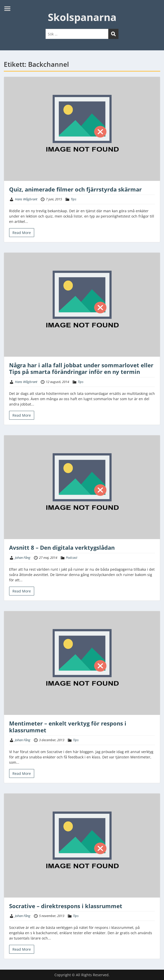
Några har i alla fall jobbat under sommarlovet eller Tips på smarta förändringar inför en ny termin (81, 368)
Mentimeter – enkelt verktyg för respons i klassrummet (68, 727)
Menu (9, 9)
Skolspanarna (82, 17)
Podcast (71, 558)
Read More (22, 233)
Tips (74, 199)
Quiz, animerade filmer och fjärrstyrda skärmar (75, 189)
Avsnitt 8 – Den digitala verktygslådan (62, 547)
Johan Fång (23, 558)
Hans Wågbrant (26, 199)
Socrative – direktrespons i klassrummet (66, 906)
